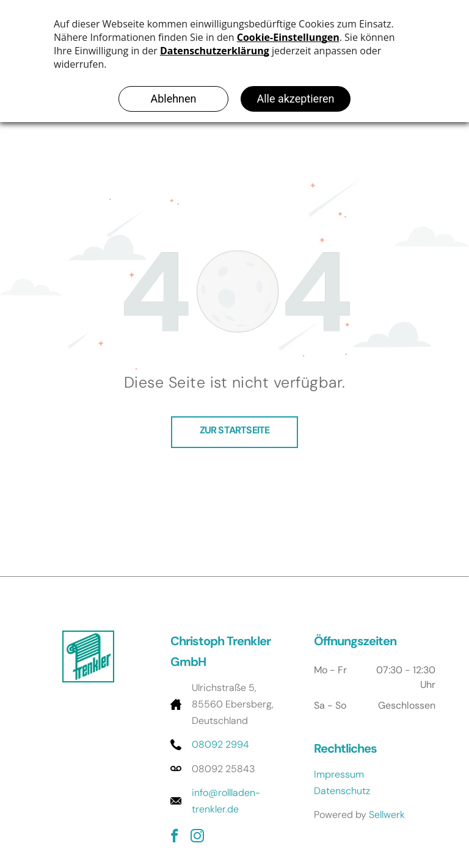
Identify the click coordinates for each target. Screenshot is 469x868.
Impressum (339, 774)
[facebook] (174, 837)
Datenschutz (342, 791)
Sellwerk (387, 815)
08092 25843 (223, 769)
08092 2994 (220, 744)
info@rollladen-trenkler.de (226, 801)
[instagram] (197, 837)
